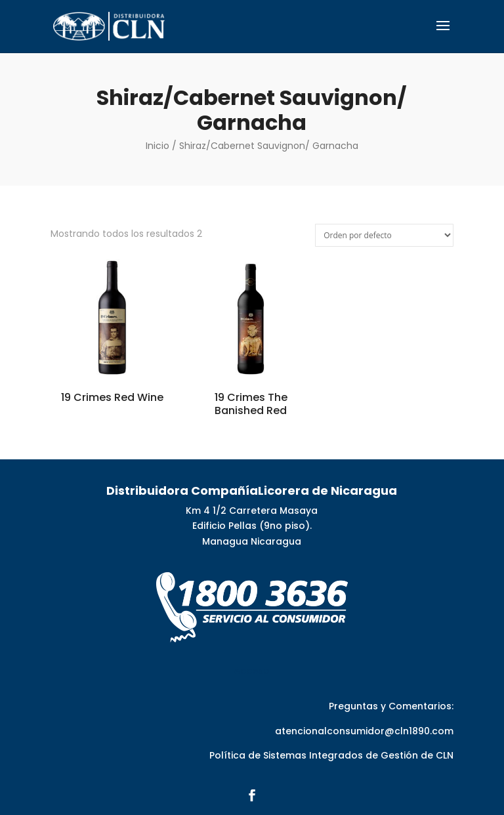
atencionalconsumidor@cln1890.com (364, 731)
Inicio (157, 146)
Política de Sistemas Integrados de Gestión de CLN (331, 755)
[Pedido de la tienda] (384, 235)
